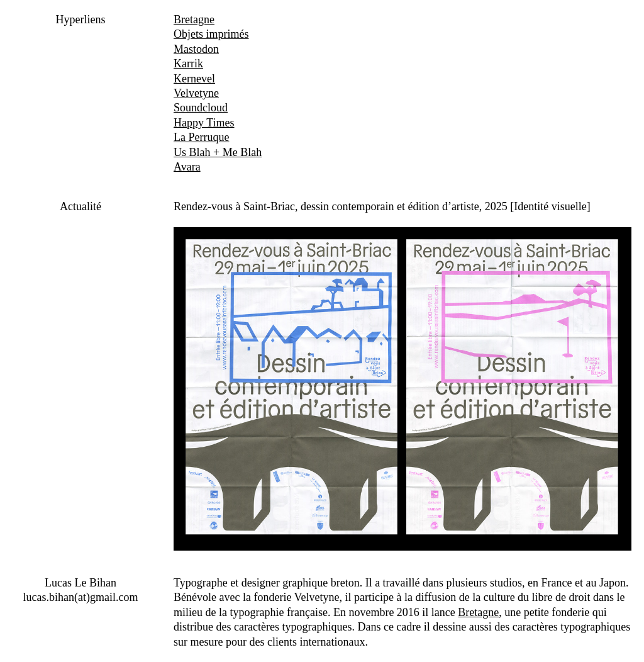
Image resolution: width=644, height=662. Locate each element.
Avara (187, 167)
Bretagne (194, 20)
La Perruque (201, 137)
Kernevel (194, 79)
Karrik (188, 64)
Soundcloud (201, 108)
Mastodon (196, 49)
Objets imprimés (211, 34)
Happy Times (204, 123)
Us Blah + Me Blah (218, 152)
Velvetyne (196, 93)
